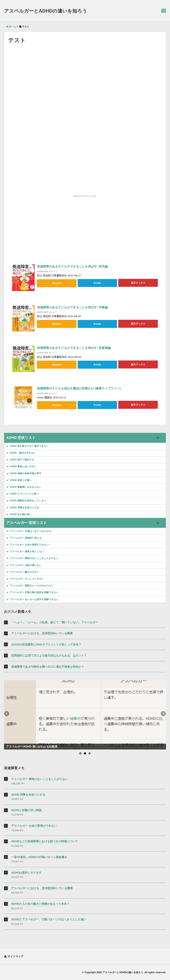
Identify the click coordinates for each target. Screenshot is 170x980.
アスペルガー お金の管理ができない (27, 544)
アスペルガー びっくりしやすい (25, 578)
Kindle (97, 283)
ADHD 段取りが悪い (19, 480)
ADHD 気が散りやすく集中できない (27, 445)
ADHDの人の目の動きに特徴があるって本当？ (40, 903)
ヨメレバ (53, 271)
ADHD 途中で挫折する (20, 459)
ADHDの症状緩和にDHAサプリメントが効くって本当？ (46, 644)
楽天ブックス (138, 283)
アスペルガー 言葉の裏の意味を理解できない (32, 592)
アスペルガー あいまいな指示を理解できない (32, 599)
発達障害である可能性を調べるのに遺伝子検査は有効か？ (48, 666)
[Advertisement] (85, 224)
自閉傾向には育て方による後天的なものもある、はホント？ (49, 655)
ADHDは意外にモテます (26, 872)
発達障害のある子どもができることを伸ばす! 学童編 (72, 307)
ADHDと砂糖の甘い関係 (26, 810)
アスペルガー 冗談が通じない (24, 565)
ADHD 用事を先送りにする (23, 507)
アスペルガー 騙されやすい (23, 571)
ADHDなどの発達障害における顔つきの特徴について (45, 841)
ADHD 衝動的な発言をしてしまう (26, 500)
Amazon (57, 283)
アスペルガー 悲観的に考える (24, 538)
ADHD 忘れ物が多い (19, 514)
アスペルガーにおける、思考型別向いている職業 (42, 633)
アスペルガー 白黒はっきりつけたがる (29, 531)
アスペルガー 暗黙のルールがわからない (30, 585)
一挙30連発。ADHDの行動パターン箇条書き (39, 856)
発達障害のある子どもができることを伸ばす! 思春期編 (74, 348)
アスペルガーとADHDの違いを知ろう (46, 11)
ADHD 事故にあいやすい (21, 466)
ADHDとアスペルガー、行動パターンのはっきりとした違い (49, 919)
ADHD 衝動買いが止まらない (24, 487)
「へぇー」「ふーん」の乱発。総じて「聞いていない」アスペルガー (55, 622)
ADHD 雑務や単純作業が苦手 (24, 473)
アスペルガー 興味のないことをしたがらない (32, 558)
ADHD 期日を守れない (21, 452)
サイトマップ (15, 956)
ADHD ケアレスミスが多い (23, 493)
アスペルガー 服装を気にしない (25, 551)
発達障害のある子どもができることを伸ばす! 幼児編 (72, 267)
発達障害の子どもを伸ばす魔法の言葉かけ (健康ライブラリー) (79, 389)
